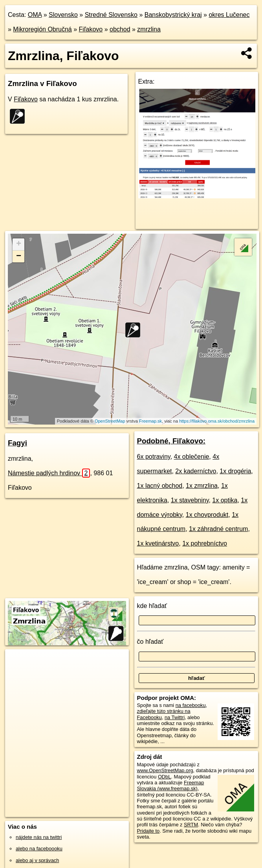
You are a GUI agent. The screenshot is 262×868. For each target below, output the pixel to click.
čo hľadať (150, 642)
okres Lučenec (229, 15)
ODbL (164, 777)
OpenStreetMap (110, 421)
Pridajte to (148, 831)
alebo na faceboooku (39, 849)
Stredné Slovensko (111, 15)
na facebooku (191, 705)
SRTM (191, 825)
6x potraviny (154, 457)
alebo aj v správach (37, 860)
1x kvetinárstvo (158, 543)
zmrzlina (149, 29)
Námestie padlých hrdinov (49, 473)
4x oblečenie (192, 457)
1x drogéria (235, 471)
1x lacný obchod (160, 486)
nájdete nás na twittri (39, 837)
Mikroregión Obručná (42, 29)
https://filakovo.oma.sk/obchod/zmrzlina (217, 421)
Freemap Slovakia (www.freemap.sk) (171, 786)
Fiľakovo (91, 29)
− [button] (19, 256)
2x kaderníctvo (196, 471)
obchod (120, 29)
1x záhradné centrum (218, 529)
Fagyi (17, 443)
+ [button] (19, 244)
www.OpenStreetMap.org (165, 770)
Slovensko (63, 15)
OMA (35, 15)
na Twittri (175, 717)
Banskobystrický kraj (173, 15)
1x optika (225, 500)
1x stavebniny (190, 500)
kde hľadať (152, 606)
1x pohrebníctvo (205, 543)
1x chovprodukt (207, 515)
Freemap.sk (150, 421)
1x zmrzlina (202, 486)
